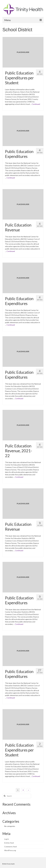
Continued (36, 104)
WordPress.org (10, 850)
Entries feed (9, 843)
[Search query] (17, 796)
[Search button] (4, 796)
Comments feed (10, 847)
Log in (7, 839)
